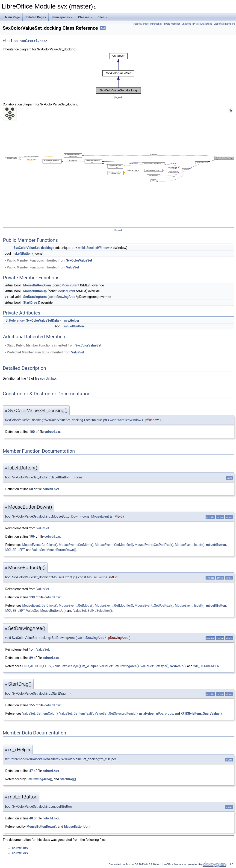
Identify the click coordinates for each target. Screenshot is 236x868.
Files (103, 17)
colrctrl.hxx (34, 41)
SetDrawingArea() (39, 779)
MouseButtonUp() (77, 827)
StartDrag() (68, 779)
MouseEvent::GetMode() (76, 545)
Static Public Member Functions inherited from (53, 345)
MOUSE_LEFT (15, 550)
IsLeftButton (23, 253)
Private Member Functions (177, 24)
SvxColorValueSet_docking (33, 248)
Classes (85, 17)
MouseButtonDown (37, 285)
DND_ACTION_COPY (37, 666)
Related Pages (36, 17)
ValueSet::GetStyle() (67, 666)
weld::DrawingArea (62, 297)
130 (32, 597)
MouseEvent (70, 285)
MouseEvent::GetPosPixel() (154, 545)
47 (31, 771)
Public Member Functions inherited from (48, 260)
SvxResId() (178, 666)
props (169, 714)
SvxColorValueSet (79, 260)
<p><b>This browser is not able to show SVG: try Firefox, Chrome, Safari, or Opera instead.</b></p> (118, 73)
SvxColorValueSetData (42, 320)
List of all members (224, 24)
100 (32, 432)
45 (29, 379)
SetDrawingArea (35, 297)
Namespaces (62, 17)
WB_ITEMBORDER (206, 666)
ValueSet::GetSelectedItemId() (116, 714)
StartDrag (30, 303)
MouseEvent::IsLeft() (190, 545)
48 (31, 818)
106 (32, 536)
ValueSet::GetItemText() (76, 714)
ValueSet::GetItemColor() (40, 714)
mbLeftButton (74, 326)
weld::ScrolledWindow (94, 248)
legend (118, 97)
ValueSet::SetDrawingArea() (119, 666)
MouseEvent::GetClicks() (40, 545)
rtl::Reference (14, 320)
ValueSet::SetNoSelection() (93, 611)
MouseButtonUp (35, 291)
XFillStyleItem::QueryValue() (201, 714)
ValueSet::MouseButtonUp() (46, 611)
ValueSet (73, 267)
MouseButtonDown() (41, 827)
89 (31, 658)
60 (31, 489)
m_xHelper (72, 320)
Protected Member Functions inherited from (44, 352)
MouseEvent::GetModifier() (114, 545)
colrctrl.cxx (53, 432)
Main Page (12, 17)
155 (32, 705)
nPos (160, 714)
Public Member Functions (147, 24)
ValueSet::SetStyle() (154, 666)
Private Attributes (203, 24)
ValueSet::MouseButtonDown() (54, 550)
